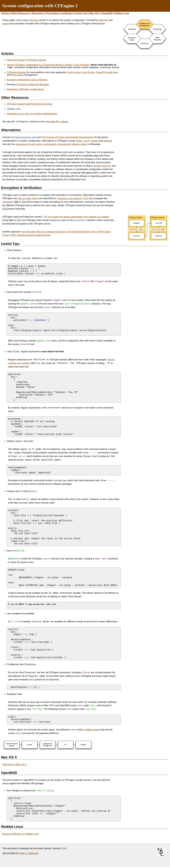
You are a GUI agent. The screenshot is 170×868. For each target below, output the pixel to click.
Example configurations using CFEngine (27, 80)
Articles (5, 13)
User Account (74, 72)
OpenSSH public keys (107, 72)
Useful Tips (82, 13)
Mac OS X (95, 13)
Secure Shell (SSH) (28, 198)
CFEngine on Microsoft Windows (32, 84)
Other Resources (21, 13)
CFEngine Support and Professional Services (30, 104)
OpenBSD (107, 13)
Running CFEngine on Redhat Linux (20, 834)
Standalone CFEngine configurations (25, 89)
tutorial (6, 24)
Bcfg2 (79, 141)
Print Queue (17, 75)
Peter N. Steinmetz (29, 854)
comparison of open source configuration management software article (51, 144)
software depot (93, 730)
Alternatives (38, 13)
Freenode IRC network (57, 122)
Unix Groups (88, 72)
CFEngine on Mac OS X (14, 765)
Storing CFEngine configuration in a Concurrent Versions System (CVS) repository (48, 65)
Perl (38, 363)
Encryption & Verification (60, 13)
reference (103, 20)
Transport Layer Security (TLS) (73, 198)
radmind (108, 141)
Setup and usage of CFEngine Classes (26, 60)
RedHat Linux (122, 13)
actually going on (102, 166)
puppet (94, 141)
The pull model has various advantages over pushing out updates (76, 217)
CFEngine (33, 20)
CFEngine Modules (17, 72)
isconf (86, 141)
